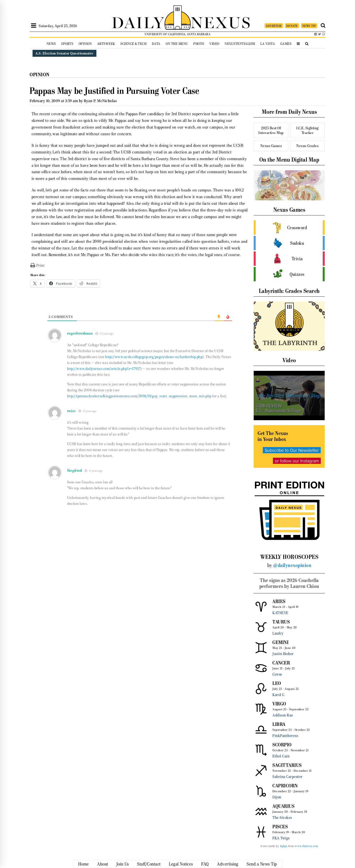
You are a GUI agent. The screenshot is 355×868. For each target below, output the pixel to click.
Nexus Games (271, 146)
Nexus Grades (307, 146)
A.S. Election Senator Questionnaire (64, 53)
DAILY (138, 22)
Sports (67, 44)
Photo (199, 44)
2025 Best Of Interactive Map (271, 130)
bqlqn (284, 846)
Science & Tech (133, 44)
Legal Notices (181, 864)
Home (84, 864)
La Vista (268, 44)
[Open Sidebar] (34, 26)
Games (286, 44)
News (51, 44)
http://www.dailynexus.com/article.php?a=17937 (104, 369)
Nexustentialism (240, 44)
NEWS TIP (309, 26)
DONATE (292, 26)
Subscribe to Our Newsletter (292, 450)
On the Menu (177, 44)
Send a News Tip (262, 864)
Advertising (228, 864)
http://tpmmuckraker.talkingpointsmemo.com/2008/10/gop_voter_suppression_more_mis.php (139, 396)
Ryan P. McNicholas (100, 101)
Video (214, 44)
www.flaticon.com (306, 846)
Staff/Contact (149, 864)
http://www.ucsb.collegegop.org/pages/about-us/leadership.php (154, 357)
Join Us (123, 864)
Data (156, 44)
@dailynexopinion (292, 565)
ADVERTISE (274, 26)
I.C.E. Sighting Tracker (308, 130)
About (103, 864)
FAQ (205, 864)
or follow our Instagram (297, 461)
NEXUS (221, 22)
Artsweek (106, 44)
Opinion (85, 44)
